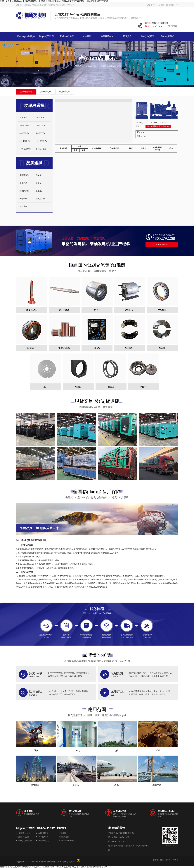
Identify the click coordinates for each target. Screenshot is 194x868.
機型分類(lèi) (65, 92)
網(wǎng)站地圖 (155, 5)
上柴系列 (23, 183)
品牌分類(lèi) (114, 66)
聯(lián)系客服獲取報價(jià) (158, 126)
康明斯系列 (24, 175)
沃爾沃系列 (24, 191)
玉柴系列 (39, 183)
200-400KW (40, 125)
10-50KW (23, 118)
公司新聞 (62, 833)
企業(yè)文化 (24, 837)
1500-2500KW (25, 149)
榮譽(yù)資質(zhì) (25, 841)
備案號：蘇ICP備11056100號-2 (165, 860)
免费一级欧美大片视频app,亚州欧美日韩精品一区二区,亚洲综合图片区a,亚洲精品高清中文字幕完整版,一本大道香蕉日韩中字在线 (54, 1)
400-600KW (24, 133)
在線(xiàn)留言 (148, 36)
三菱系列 (23, 206)
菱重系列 (39, 191)
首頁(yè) (89, 66)
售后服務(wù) (107, 36)
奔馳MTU (24, 199)
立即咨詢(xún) (162, 245)
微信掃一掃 (172, 5)
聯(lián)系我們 (168, 36)
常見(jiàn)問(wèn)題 (67, 841)
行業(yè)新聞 (64, 837)
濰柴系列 (39, 175)
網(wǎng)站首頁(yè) (26, 36)
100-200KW (24, 125)
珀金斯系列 (40, 199)
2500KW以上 (41, 149)
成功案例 (87, 36)
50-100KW (40, 118)
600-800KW (40, 133)
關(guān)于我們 (46, 36)
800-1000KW (25, 141)
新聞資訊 (127, 36)
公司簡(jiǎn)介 (24, 833)
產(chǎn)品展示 (67, 36)
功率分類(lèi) (46, 92)
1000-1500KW (41, 141)
